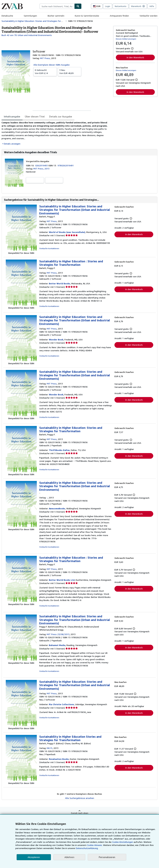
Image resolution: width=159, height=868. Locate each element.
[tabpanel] (56, 133)
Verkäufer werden (149, 16)
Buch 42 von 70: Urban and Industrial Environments (27, 35)
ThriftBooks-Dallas (59, 450)
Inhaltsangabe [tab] (12, 116)
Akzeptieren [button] (34, 857)
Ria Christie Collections (61, 704)
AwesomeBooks (57, 508)
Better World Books (60, 283)
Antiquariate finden (119, 16)
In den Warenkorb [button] (135, 57)
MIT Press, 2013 (41, 169)
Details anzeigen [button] (12, 144)
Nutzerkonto (121, 6)
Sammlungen (30, 16)
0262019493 (42, 165)
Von (45, 71)
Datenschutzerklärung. (87, 848)
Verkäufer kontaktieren (49, 248)
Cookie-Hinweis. (95, 845)
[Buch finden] (78, 6)
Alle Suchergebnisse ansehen (80, 798)
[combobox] (57, 6)
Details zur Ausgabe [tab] (61, 116)
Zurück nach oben (79, 813)
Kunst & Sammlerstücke (87, 16)
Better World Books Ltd (62, 580)
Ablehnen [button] (69, 857)
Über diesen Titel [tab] (35, 116)
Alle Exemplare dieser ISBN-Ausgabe (51, 65)
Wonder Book (56, 339)
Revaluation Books (59, 759)
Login (108, 6)
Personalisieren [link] (107, 857)
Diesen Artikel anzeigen (126, 39)
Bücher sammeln (56, 16)
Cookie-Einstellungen (123, 842)
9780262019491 (66, 165)
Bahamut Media (57, 645)
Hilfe (152, 6)
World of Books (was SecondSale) (67, 232)
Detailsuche (7, 16)
